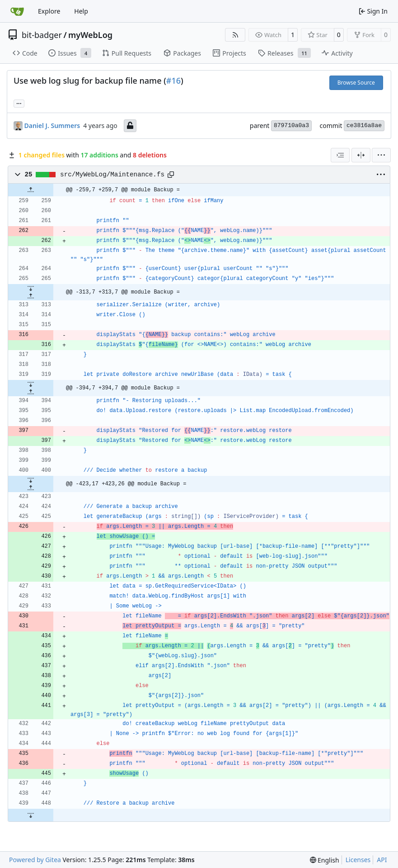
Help (81, 11)
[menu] (381, 155)
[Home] (17, 11)
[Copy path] (171, 175)
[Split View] (361, 155)
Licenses (358, 860)
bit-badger (42, 35)
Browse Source (356, 83)
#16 (173, 81)
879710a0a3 (291, 126)
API (382, 860)
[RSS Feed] (235, 35)
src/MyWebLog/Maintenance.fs (112, 175)
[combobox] (340, 155)
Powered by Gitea (35, 860)
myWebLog (90, 35)
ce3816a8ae (364, 126)
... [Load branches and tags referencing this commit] (19, 103)
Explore (49, 11)
